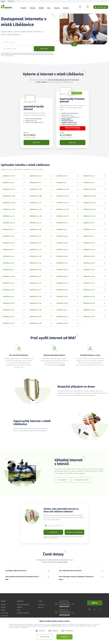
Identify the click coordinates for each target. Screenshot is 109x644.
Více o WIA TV (62, 484)
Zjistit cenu (44, 53)
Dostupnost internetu (23, 617)
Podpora (57, 8)
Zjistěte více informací (89, 400)
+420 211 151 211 (63, 566)
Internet (24, 8)
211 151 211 (62, 369)
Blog (41, 611)
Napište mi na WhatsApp (74, 536)
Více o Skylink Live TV (81, 484)
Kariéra (41, 609)
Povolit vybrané (45, 637)
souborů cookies (57, 625)
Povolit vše (65, 637)
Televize (33, 8)
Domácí (3, 1)
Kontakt (66, 8)
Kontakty (19, 611)
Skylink (41, 8)
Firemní (11, 1)
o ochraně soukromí (9, 60)
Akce (49, 8)
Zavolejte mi (53, 536)
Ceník (19, 614)
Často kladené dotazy (23, 609)
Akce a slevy (4, 617)
